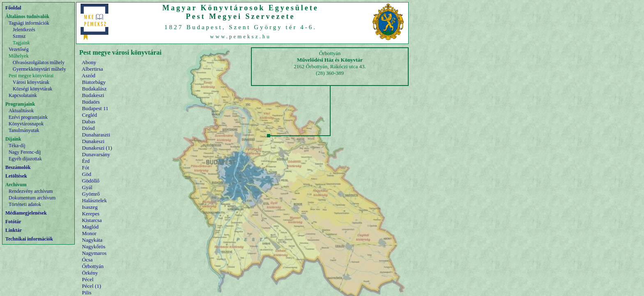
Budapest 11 (95, 108)
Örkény (90, 273)
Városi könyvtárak (31, 82)
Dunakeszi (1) (97, 148)
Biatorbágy (94, 82)
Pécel (88, 279)
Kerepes (91, 214)
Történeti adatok (25, 204)
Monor (89, 233)
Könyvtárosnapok (26, 124)
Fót (86, 168)
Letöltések (16, 176)
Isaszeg (90, 207)
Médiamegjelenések (26, 213)
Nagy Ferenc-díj (25, 152)
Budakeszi (93, 95)
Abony (89, 62)
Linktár (14, 230)
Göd (87, 174)
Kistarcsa (92, 220)
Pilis (87, 293)
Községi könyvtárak (32, 89)
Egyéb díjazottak (25, 159)
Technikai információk (29, 239)
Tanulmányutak (24, 130)
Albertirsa (92, 69)
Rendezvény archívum (31, 191)
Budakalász (94, 89)
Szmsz (19, 36)
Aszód (89, 75)
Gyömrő (91, 194)
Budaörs (91, 102)
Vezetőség (19, 49)
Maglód (90, 227)
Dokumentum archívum (32, 198)
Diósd (89, 128)
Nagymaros (94, 253)
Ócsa (87, 260)
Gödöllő (91, 181)
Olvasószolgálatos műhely (39, 62)
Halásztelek (95, 200)
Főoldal (13, 8)
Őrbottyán (93, 266)
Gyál (87, 187)
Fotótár (13, 222)
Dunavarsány (96, 154)
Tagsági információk (29, 23)
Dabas (89, 121)
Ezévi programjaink (28, 117)
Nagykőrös (94, 246)
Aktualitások (21, 111)
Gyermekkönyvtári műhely (39, 69)
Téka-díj (17, 146)
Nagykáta (92, 240)
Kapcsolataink (23, 95)
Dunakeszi (93, 141)
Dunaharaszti (96, 135)
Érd (86, 161)
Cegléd (90, 115)
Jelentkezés (24, 30)
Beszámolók (18, 167)
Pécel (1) (92, 286)
